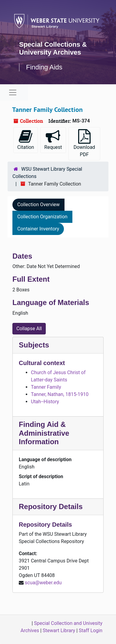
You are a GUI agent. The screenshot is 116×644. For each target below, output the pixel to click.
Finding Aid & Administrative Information (44, 433)
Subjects (34, 345)
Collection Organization (42, 217)
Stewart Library (59, 631)
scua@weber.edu (43, 583)
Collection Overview (38, 205)
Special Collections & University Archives (53, 48)
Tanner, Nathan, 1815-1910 (60, 394)
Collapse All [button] (29, 329)
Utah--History (45, 402)
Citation (26, 140)
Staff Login (91, 631)
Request (53, 140)
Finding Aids (44, 67)
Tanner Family (46, 387)
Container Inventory (38, 229)
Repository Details (51, 506)
